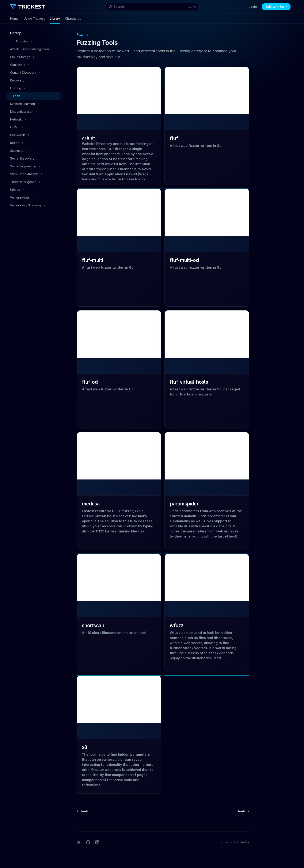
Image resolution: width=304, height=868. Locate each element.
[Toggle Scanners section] (34, 151)
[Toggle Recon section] (34, 143)
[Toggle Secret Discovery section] (34, 158)
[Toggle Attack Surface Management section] (34, 49)
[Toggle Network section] (34, 119)
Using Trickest (34, 20)
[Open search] (152, 7)
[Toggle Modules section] (34, 41)
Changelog (73, 20)
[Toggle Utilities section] (34, 190)
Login (253, 7)
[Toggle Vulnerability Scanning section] (34, 205)
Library (55, 20)
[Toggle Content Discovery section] (34, 73)
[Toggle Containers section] (34, 65)
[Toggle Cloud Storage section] (34, 57)
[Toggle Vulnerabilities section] (34, 198)
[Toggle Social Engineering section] (34, 166)
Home (14, 20)
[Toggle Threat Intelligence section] (34, 182)
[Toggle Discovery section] (34, 80)
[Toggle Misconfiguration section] (34, 112)
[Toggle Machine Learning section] (34, 104)
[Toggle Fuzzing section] (34, 88)
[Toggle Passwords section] (34, 135)
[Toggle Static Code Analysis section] (34, 174)
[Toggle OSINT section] (34, 127)
